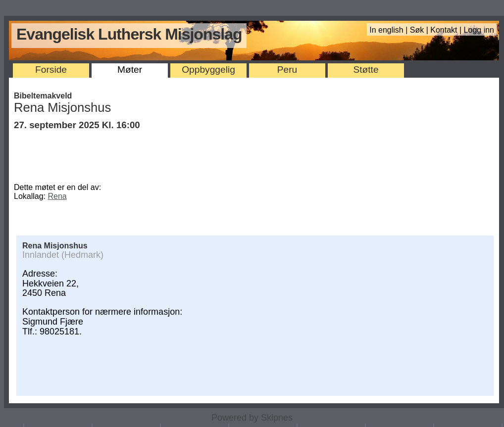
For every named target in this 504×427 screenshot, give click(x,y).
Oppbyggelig (208, 70)
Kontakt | (447, 30)
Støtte (366, 70)
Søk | (420, 30)
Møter (130, 70)
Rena (57, 196)
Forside (51, 70)
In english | (390, 30)
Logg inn (479, 30)
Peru (287, 70)
